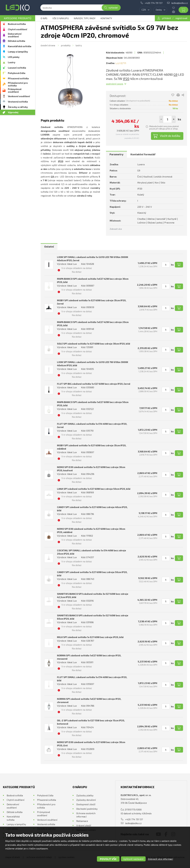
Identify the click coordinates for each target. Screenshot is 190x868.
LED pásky (14, 57)
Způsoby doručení (86, 800)
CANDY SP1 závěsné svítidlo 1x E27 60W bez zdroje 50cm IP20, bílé (92, 574)
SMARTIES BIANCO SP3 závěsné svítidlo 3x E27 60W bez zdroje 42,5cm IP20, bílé (93, 595)
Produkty (66, 45)
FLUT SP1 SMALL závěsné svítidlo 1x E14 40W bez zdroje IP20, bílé (92, 679)
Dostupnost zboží (86, 804)
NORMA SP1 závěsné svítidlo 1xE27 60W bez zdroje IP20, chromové (89, 700)
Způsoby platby (85, 795)
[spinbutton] (167, 119)
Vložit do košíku (170, 136)
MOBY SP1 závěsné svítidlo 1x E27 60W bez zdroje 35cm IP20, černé (92, 302)
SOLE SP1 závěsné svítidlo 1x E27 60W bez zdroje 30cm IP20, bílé (94, 344)
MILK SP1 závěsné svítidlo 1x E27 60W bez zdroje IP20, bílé (90, 637)
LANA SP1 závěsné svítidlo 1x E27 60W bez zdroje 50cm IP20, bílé (94, 489)
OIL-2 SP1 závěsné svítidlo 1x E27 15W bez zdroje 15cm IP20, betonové (91, 722)
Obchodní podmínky (87, 809)
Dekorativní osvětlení (15, 35)
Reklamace (82, 821)
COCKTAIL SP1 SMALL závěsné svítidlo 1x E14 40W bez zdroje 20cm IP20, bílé (92, 552)
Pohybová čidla (17, 73)
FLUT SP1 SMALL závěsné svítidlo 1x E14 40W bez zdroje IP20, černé (92, 425)
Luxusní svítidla (17, 68)
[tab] (116, 154)
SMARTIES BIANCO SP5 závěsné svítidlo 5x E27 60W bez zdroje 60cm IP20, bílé (93, 617)
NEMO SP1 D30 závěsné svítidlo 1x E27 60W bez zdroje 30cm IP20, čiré (91, 744)
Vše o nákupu (61, 18)
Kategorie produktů (18, 18)
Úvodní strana (48, 45)
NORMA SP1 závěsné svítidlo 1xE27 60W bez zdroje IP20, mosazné (89, 657)
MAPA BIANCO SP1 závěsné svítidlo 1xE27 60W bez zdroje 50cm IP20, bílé (93, 404)
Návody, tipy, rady (85, 18)
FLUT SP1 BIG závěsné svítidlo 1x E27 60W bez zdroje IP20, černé (94, 384)
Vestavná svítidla (18, 102)
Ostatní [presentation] (49, 246)
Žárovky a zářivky (18, 107)
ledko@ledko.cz (180, 3)
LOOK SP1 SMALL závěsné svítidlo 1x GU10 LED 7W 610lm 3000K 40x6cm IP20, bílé (93, 364)
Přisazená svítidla (18, 78)
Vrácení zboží (84, 825)
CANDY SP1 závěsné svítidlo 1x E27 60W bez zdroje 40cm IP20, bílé (92, 509)
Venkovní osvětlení (19, 96)
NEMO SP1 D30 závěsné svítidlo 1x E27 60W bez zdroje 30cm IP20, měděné (91, 530)
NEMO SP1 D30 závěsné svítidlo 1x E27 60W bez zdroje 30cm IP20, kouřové (91, 469)
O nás (44, 18)
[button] (174, 119)
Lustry (12, 62)
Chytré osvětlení (18, 29)
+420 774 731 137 (154, 3)
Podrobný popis (115, 84)
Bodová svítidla (17, 24)
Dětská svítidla (16, 41)
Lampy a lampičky (18, 52)
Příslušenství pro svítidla (18, 84)
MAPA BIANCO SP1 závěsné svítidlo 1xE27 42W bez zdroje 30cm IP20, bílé (93, 280)
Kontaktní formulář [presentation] (143, 154)
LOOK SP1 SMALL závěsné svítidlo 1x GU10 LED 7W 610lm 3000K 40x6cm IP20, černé (93, 259)
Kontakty (106, 18)
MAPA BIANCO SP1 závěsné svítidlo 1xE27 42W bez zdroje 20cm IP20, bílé (93, 324)
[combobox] (145, 10)
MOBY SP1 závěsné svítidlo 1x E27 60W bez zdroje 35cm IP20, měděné (92, 447)
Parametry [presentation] (116, 154)
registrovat (181, 18)
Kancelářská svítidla (20, 46)
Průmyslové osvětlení (15, 90)
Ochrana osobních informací (86, 815)
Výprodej (13, 112)
